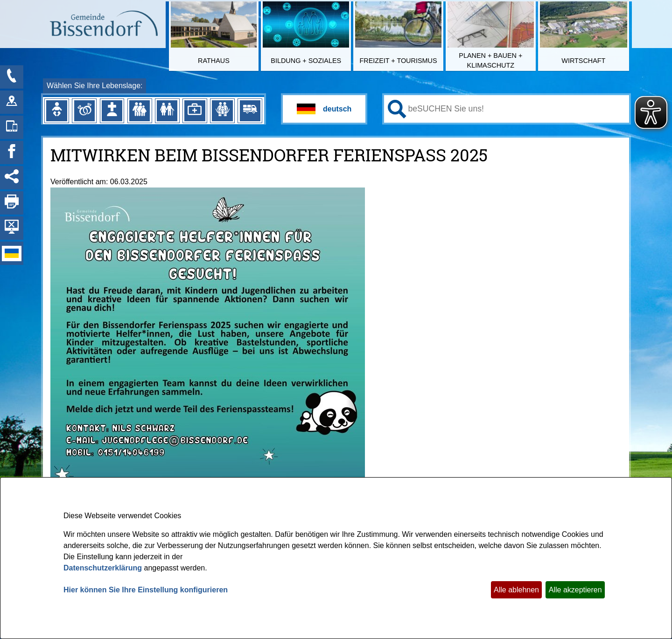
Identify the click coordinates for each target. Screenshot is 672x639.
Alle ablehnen (516, 590)
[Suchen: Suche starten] (397, 109)
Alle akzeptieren (575, 590)
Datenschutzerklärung (103, 568)
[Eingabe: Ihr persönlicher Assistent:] (517, 109)
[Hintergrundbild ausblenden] (12, 228)
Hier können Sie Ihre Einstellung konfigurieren (146, 590)
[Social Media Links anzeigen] (12, 178)
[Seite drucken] (12, 203)
